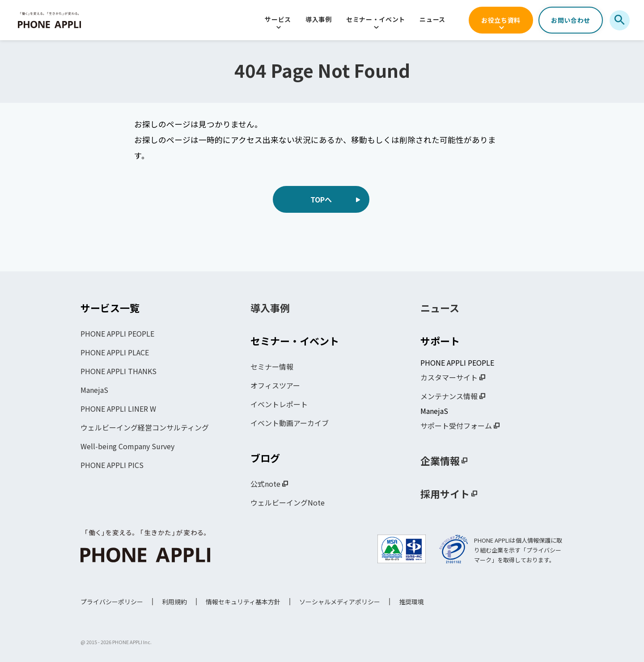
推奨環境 (411, 602)
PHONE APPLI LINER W (118, 409)
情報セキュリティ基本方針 (243, 602)
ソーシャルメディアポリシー (340, 602)
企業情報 (440, 460)
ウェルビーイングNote (288, 502)
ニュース (432, 19)
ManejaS (94, 390)
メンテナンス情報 (449, 396)
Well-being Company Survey (127, 446)
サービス (278, 19)
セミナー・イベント (376, 19)
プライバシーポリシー (112, 602)
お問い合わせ (571, 20)
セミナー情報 (272, 367)
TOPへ (321, 199)
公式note (265, 484)
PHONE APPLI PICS (112, 465)
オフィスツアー (275, 385)
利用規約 (174, 602)
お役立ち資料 (501, 20)
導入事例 (319, 19)
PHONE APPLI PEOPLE (117, 333)
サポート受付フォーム (456, 426)
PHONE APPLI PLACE (115, 352)
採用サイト (445, 493)
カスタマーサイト (449, 377)
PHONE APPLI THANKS (119, 371)
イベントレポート (279, 404)
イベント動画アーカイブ (290, 423)
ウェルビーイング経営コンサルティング (145, 427)
